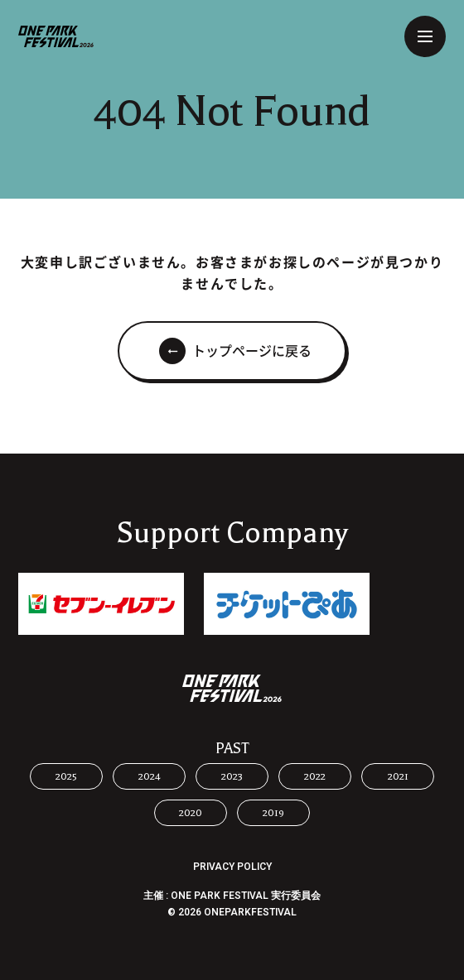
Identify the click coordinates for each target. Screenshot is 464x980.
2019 (273, 813)
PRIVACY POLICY (232, 867)
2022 (315, 776)
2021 (398, 776)
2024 (150, 776)
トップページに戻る (252, 351)
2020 (191, 813)
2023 (232, 776)
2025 (66, 776)
